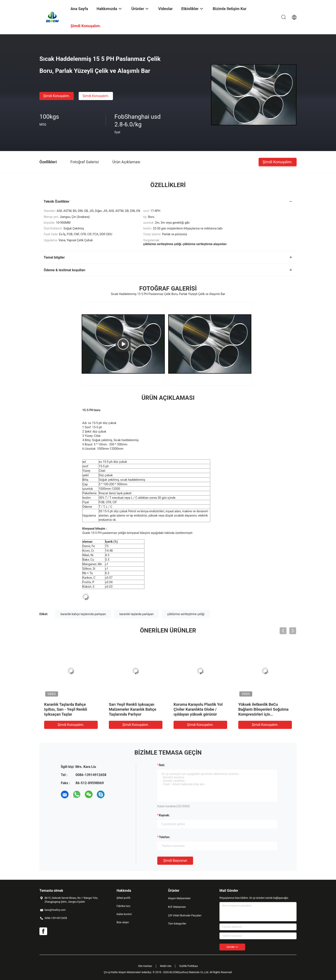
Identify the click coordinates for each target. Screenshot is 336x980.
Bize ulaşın (123, 922)
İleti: (162, 765)
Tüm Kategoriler (177, 924)
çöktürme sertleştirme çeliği (186, 614)
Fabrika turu (123, 906)
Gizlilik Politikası (189, 966)
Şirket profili (123, 898)
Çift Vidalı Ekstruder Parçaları (185, 916)
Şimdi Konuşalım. (57, 96)
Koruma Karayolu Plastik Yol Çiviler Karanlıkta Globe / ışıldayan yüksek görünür (198, 709)
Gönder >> (232, 947)
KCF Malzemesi (177, 907)
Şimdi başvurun (175, 861)
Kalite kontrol (124, 914)
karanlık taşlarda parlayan (137, 614)
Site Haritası (145, 966)
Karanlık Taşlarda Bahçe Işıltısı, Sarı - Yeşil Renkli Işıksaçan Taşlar (66, 709)
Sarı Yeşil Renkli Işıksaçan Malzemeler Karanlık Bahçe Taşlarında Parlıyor (133, 709)
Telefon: (165, 837)
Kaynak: (164, 815)
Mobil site (166, 966)
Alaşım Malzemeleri (179, 898)
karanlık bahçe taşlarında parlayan (83, 614)
